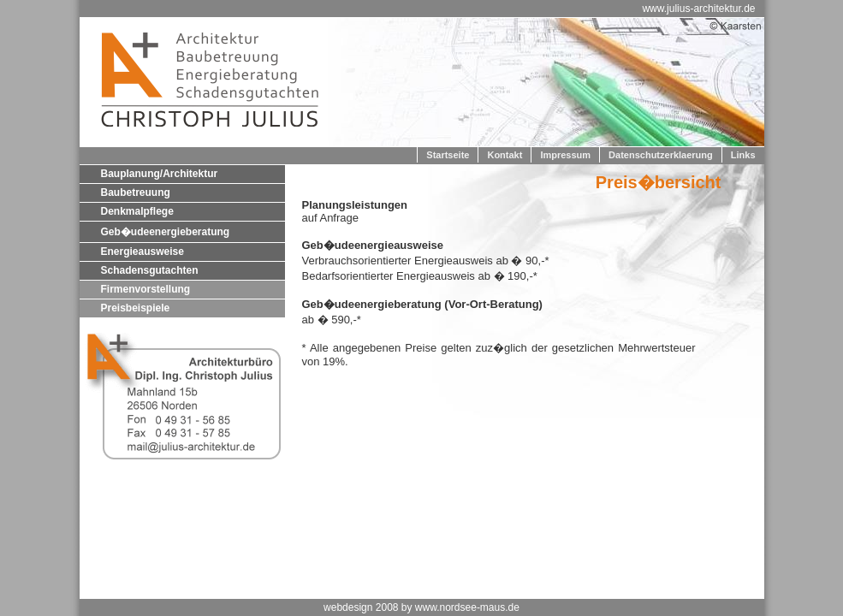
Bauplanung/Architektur (160, 174)
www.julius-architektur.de (698, 9)
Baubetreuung (136, 192)
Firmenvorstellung (146, 289)
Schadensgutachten (150, 270)
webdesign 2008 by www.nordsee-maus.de (421, 607)
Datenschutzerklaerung (661, 155)
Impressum (565, 155)
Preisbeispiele (136, 308)
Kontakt (505, 155)
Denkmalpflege (137, 211)
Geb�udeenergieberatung (166, 232)
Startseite (448, 155)
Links (743, 155)
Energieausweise (142, 252)
